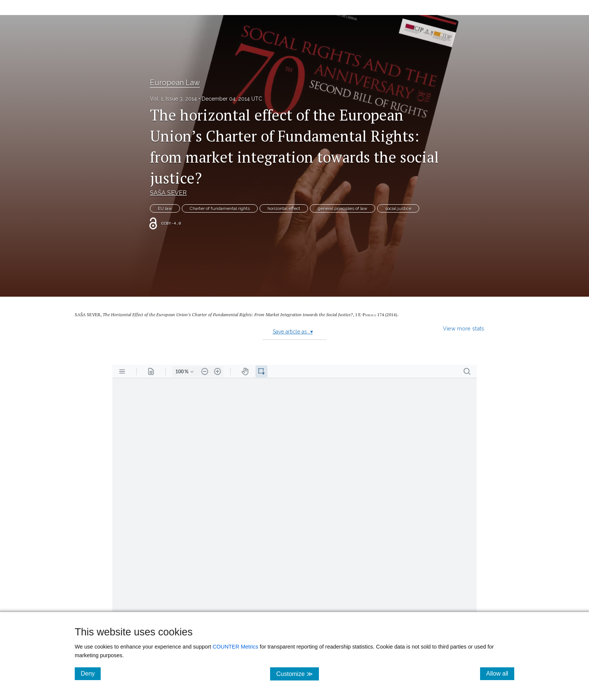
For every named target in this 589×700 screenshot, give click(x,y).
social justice (398, 208)
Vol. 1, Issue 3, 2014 (173, 99)
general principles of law (343, 208)
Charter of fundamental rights (220, 208)
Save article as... (293, 332)
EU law (165, 208)
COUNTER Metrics (236, 647)
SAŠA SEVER (168, 193)
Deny (91, 673)
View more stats (464, 328)
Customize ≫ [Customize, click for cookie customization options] (297, 674)
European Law (175, 83)
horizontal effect (284, 208)
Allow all (500, 673)
